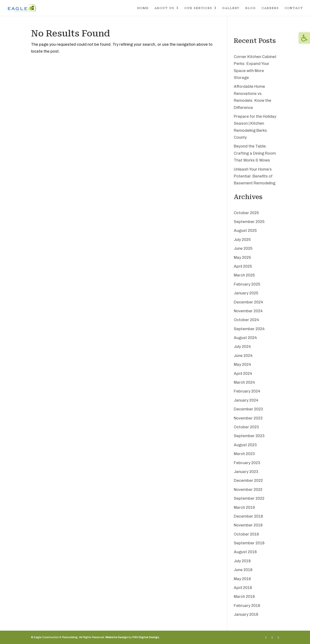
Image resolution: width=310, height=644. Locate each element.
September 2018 (249, 543)
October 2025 (246, 213)
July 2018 (242, 561)
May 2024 (242, 364)
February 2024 (247, 391)
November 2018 (248, 525)
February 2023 (247, 463)
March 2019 (244, 507)
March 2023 (244, 454)
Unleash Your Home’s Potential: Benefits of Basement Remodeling (255, 176)
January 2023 (246, 472)
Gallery (231, 8)
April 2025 (243, 266)
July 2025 (242, 240)
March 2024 (244, 382)
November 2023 (248, 418)
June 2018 (243, 570)
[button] (304, 38)
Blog (250, 8)
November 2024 (248, 311)
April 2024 (243, 374)
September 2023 (249, 436)
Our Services (198, 8)
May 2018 (242, 579)
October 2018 (246, 534)
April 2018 (243, 588)
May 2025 (242, 258)
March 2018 (244, 597)
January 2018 (246, 614)
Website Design (117, 637)
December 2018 (248, 516)
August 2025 (245, 231)
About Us (164, 8)
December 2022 (248, 481)
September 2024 (249, 329)
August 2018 (245, 552)
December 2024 (248, 302)
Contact (294, 8)
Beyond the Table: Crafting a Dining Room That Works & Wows (255, 153)
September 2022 (249, 498)
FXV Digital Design (146, 637)
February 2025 (247, 284)
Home (143, 8)
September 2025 (249, 222)
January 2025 (246, 293)
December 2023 (248, 409)
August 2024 (245, 338)
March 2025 (244, 275)
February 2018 (247, 606)
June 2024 (243, 356)
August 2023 (245, 445)
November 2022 (248, 490)
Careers (270, 8)
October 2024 (246, 320)
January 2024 (246, 400)
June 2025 (243, 248)
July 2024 (242, 347)
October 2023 (246, 427)
